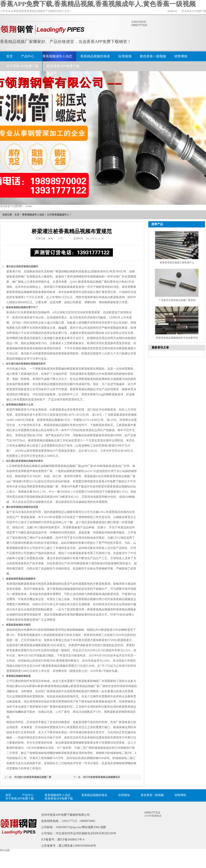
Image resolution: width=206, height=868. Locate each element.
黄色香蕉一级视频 (153, 56)
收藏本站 (172, 11)
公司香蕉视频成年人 (58, 215)
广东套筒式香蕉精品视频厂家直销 (177, 300)
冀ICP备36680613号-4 (71, 840)
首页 (9, 56)
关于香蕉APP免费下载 (22, 66)
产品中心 (28, 56)
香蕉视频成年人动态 (57, 56)
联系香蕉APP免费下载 (194, 11)
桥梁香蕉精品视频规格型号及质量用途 (177, 338)
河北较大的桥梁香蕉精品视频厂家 (33, 777)
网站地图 (88, 827)
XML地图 (100, 827)
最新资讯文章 (160, 348)
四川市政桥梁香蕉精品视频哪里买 (102, 777)
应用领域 (125, 56)
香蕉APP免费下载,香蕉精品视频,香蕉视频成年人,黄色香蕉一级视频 (98, 4)
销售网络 (181, 56)
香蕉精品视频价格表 (95, 56)
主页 (17, 215)
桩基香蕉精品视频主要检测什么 (177, 263)
